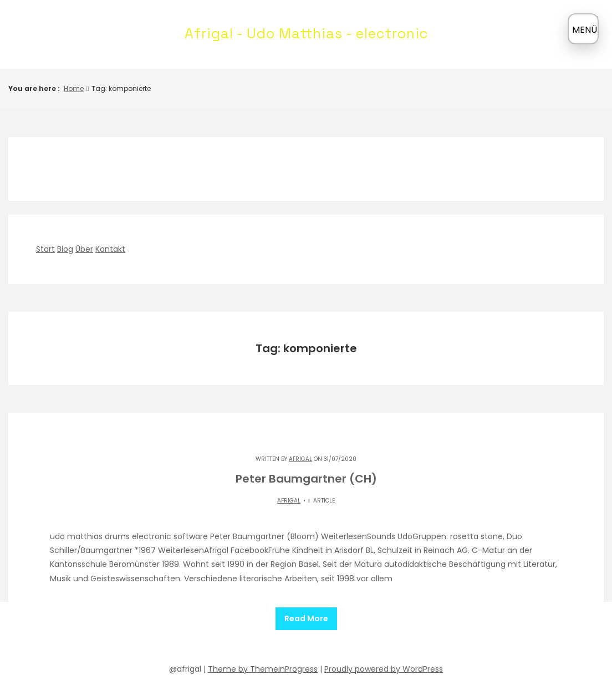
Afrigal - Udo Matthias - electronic (306, 33)
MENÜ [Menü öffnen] (585, 30)
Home (74, 88)
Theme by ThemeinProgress (263, 665)
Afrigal (300, 459)
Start (45, 249)
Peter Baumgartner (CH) (306, 479)
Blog (65, 249)
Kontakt (110, 249)
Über (84, 249)
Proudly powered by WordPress (384, 665)
